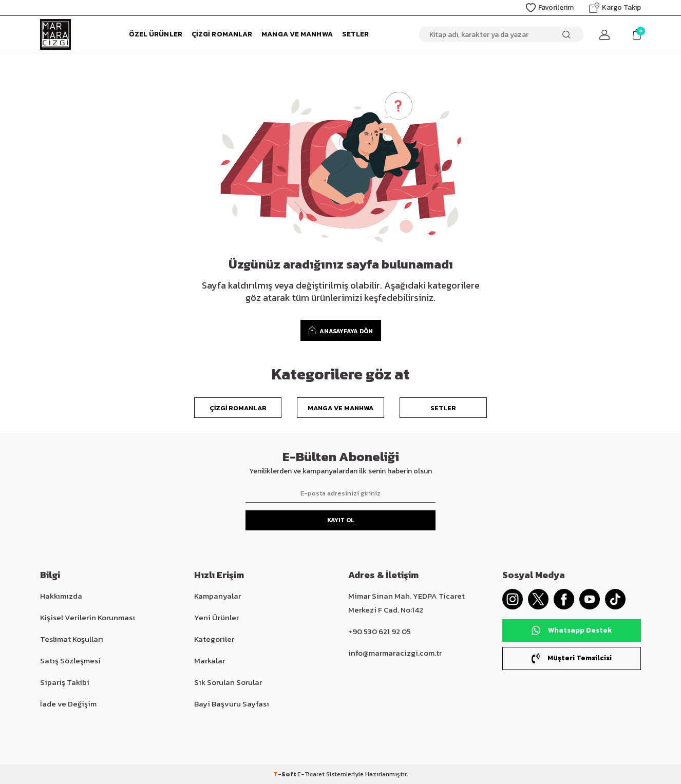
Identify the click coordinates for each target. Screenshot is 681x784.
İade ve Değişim (68, 704)
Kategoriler (214, 639)
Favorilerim (550, 7)
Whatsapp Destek (572, 630)
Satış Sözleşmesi (70, 661)
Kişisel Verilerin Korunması (88, 617)
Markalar (210, 661)
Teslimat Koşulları (72, 639)
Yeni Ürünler (216, 617)
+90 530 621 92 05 (380, 631)
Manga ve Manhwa (297, 34)
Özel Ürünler (156, 34)
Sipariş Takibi (65, 682)
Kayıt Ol (341, 520)
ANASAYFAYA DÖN (341, 330)
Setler (356, 34)
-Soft (285, 774)
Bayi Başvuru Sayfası (232, 704)
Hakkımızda (61, 596)
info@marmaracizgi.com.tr (395, 653)
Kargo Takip (615, 7)
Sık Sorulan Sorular (228, 682)
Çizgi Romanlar (222, 34)
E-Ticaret (311, 774)
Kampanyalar (217, 596)
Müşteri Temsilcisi (572, 658)
